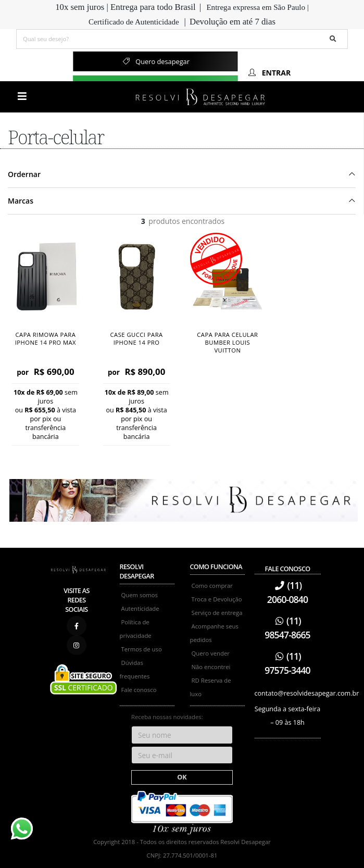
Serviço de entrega (217, 613)
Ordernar (24, 174)
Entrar (269, 73)
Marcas (21, 201)
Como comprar (212, 586)
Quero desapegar (155, 61)
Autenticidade (140, 608)
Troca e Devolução (217, 599)
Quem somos (140, 595)
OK (182, 777)
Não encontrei (211, 667)
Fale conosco (139, 690)
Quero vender (211, 653)
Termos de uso (142, 649)
